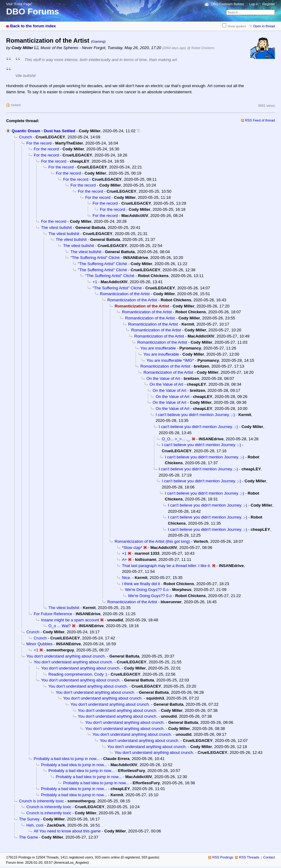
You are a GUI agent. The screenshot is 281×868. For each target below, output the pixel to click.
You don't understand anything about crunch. (66, 656)
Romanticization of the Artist (125, 294)
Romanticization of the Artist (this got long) (152, 541)
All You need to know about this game (67, 831)
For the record (39, 143)
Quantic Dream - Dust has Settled (44, 131)
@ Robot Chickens (201, 48)
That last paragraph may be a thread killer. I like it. (166, 566)
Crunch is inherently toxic (41, 801)
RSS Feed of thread (260, 120)
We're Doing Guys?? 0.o (147, 590)
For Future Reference (53, 614)
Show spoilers (237, 26)
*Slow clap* (132, 548)
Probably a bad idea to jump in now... (67, 759)
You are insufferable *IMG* (170, 360)
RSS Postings (223, 857)
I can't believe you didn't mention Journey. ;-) (195, 415)
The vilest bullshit (57, 228)
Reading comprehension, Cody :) (78, 674)
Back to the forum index (33, 26)
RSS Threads (249, 857)
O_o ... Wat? (60, 626)
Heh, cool (35, 825)
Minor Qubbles (39, 644)
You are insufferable (158, 348)
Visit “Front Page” (19, 4)
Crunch (25, 137)
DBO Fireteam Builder (228, 4)
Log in (254, 4)
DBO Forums (33, 12)
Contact (269, 857)
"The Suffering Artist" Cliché (95, 258)
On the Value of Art (163, 378)
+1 (95, 282)
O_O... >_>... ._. (176, 439)
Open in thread (264, 26)
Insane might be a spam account (70, 620)
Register (269, 4)
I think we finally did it (141, 584)
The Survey (29, 819)
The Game (28, 837)
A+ (124, 559)
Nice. (127, 578)
